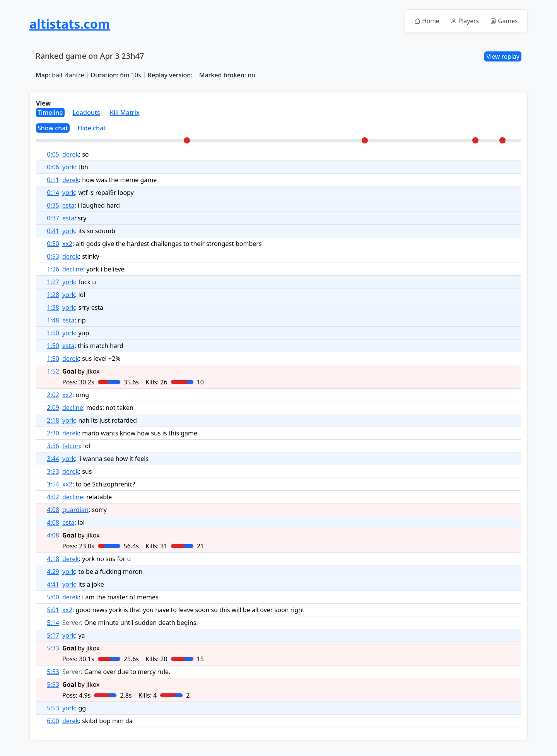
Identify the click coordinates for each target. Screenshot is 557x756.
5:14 (53, 623)
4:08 (53, 510)
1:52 (53, 372)
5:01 (53, 610)
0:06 (53, 167)
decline (73, 270)
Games (503, 21)
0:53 (53, 257)
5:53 (53, 672)
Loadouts (86, 113)
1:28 (53, 295)
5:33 (53, 648)
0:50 (53, 244)
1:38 (53, 308)
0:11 (53, 180)
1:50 (53, 333)
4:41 (53, 585)
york (69, 167)
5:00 (53, 597)
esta (68, 206)
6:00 (53, 721)
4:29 (53, 572)
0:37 (53, 218)
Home (423, 21)
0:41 (53, 231)
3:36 (53, 446)
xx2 (67, 244)
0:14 (53, 193)
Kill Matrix (125, 113)
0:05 (53, 155)
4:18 (53, 559)
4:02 (53, 497)
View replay (503, 57)
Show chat (53, 128)
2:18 (53, 421)
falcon (71, 446)
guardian (75, 510)
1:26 (53, 270)
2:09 (53, 408)
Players (462, 21)
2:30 (53, 433)
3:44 (53, 459)
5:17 (53, 636)
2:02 (53, 395)
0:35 (53, 206)
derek (71, 155)
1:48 (53, 321)
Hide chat (92, 128)
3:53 (53, 472)
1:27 (53, 282)
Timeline (50, 113)
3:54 (53, 485)
